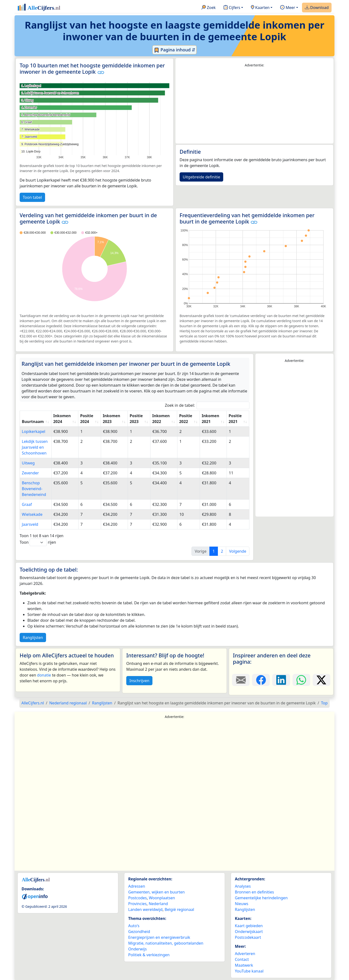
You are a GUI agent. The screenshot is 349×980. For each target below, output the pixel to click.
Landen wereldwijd (145, 909)
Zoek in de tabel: (207, 405)
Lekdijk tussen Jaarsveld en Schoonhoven (35, 447)
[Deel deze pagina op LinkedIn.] (281, 680)
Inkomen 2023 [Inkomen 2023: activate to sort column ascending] (111, 419)
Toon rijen (38, 542)
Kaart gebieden (249, 926)
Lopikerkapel (34, 431)
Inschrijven (139, 681)
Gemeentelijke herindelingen (261, 898)
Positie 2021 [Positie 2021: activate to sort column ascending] (235, 419)
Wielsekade (32, 514)
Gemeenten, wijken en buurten (156, 892)
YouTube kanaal (249, 971)
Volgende (238, 551)
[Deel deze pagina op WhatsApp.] (301, 680)
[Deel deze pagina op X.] (321, 680)
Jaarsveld (30, 524)
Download (317, 8)
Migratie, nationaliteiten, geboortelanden (166, 943)
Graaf (27, 504)
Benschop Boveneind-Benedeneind (34, 489)
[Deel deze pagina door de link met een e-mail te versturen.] (241, 680)
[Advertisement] (254, 106)
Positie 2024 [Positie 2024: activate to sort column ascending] (87, 419)
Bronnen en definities (254, 892)
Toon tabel (32, 197)
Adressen (137, 886)
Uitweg (28, 463)
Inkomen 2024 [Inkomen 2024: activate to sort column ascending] (62, 419)
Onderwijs (137, 949)
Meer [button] (288, 8)
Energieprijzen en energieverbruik (159, 937)
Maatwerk (244, 965)
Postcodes (138, 898)
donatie (44, 675)
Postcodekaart (248, 937)
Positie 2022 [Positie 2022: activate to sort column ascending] (186, 419)
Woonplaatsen (162, 898)
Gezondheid (139, 932)
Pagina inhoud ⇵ (175, 50)
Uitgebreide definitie (201, 177)
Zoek (209, 8)
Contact (242, 959)
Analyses (243, 886)
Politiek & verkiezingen (149, 955)
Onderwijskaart (249, 932)
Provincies (137, 904)
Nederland (158, 904)
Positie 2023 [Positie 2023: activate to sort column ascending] (136, 419)
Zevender (30, 473)
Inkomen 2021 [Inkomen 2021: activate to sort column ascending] (210, 419)
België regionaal (179, 909)
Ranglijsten (33, 637)
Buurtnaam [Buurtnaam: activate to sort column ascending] (33, 422)
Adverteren (245, 954)
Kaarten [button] (260, 8)
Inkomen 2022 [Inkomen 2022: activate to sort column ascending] (161, 419)
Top (324, 703)
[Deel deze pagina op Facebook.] (261, 680)
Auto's (134, 926)
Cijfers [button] (232, 8)
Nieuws (242, 904)
